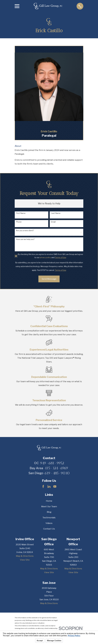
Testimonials (49, 518)
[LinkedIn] (49, 486)
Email (53, 222)
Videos (49, 523)
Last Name (56, 213)
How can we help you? (25, 239)
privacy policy (45, 257)
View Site (25, 560)
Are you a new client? (25, 231)
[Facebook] (43, 486)
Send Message (49, 279)
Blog (49, 512)
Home (49, 501)
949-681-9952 (52, 463)
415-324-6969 (56, 468)
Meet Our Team (49, 506)
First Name (21, 213)
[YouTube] (55, 486)
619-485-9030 (57, 473)
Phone (19, 222)
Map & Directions (25, 556)
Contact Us (49, 529)
